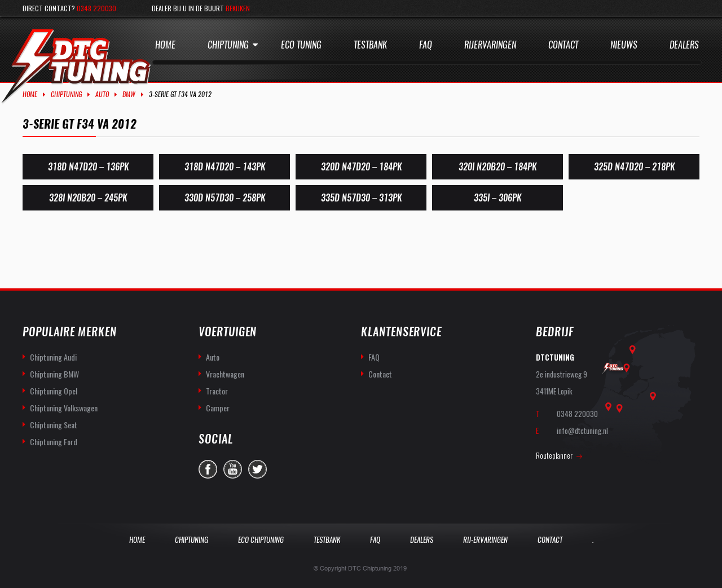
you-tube (233, 469)
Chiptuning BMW (54, 374)
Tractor (217, 391)
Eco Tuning (301, 45)
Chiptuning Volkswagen (64, 408)
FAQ (374, 357)
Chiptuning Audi (53, 357)
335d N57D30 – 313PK (361, 198)
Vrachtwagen (225, 374)
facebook (208, 469)
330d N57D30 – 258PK (225, 198)
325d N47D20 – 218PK (634, 167)
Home (165, 45)
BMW (129, 94)
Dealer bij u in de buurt (201, 8)
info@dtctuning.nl (582, 431)
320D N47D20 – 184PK (361, 167)
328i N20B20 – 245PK (88, 198)
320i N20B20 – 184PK (498, 167)
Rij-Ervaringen (485, 540)
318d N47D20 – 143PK (225, 167)
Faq (426, 45)
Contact (563, 45)
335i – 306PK (498, 198)
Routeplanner (554, 455)
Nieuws (624, 45)
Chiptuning (228, 45)
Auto (102, 94)
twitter (257, 469)
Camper (218, 408)
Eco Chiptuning (261, 540)
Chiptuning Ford (54, 442)
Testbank (370, 45)
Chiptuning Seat (54, 425)
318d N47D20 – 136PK (88, 167)
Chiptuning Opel (54, 391)
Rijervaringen (490, 45)
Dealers (684, 45)
